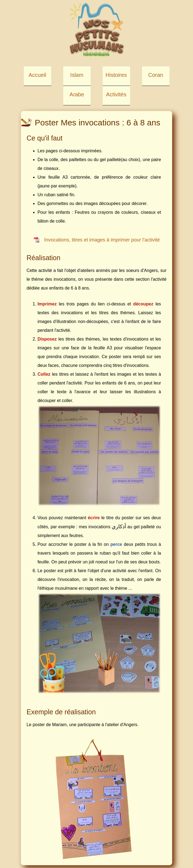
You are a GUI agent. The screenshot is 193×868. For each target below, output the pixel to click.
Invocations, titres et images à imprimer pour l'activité (102, 240)
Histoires (116, 75)
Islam (77, 75)
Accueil (37, 75)
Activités (116, 94)
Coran (155, 75)
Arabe (77, 94)
